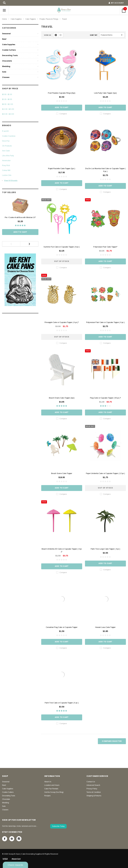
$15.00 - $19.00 (8, 114)
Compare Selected (112, 741)
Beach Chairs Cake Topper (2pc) (62, 398)
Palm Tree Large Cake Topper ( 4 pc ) (105, 549)
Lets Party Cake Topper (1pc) (105, 93)
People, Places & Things (49, 19)
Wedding (6, 66)
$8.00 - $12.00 (8, 104)
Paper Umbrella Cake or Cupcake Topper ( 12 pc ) (105, 473)
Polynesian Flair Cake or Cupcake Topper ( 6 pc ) (105, 322)
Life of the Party (8, 156)
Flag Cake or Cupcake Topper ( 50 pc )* (105, 398)
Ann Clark (6, 151)
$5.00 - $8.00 (7, 99)
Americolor (6, 161)
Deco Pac (6, 141)
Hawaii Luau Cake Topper (105, 627)
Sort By (94, 35)
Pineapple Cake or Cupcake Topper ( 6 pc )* (62, 322)
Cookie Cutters (9, 50)
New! (4, 39)
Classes (6, 77)
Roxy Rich (6, 165)
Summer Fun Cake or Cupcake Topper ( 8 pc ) (62, 247)
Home (4, 19)
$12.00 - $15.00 (8, 109)
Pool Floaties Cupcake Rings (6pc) (62, 93)
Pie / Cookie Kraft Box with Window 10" (20, 217)
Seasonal (6, 34)
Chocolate (7, 61)
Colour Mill (6, 170)
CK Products (7, 146)
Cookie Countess (9, 136)
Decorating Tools (10, 55)
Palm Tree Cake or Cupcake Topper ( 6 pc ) (62, 703)
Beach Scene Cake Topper (62, 473)
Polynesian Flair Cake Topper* (105, 247)
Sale (4, 72)
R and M (5, 131)
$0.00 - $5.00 (7, 94)
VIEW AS (48, 35)
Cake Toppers (31, 19)
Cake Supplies (16, 19)
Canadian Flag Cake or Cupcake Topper (62, 627)
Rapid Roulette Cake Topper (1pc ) (62, 169)
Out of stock (62, 261)
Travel (64, 19)
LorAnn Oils (7, 175)
